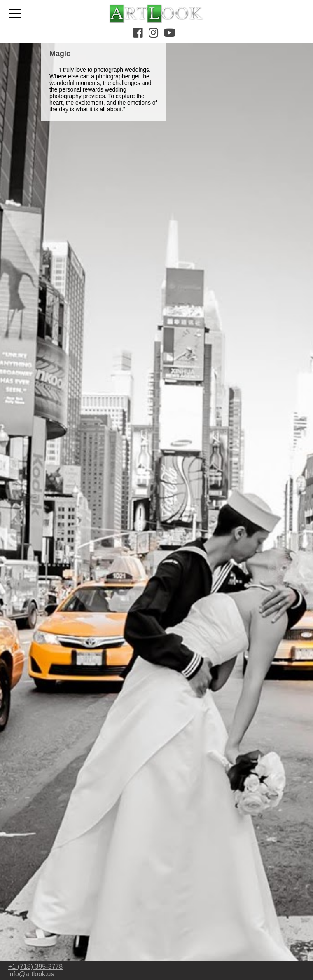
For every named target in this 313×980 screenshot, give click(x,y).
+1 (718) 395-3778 (35, 967)
